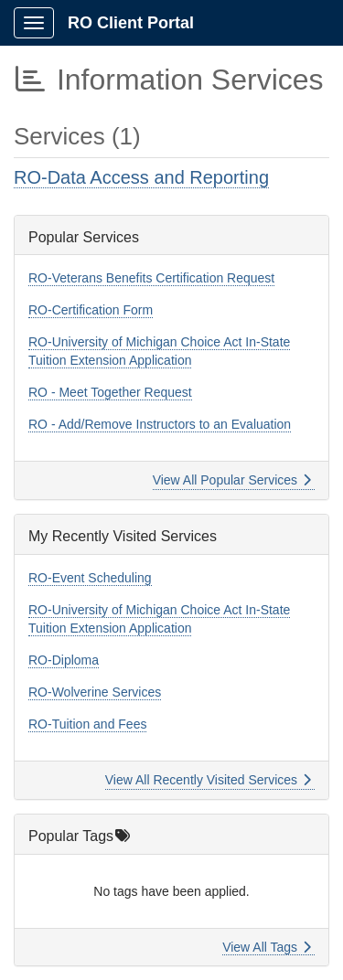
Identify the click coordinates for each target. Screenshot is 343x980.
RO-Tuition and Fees (87, 724)
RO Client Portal (131, 23)
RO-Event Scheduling (90, 578)
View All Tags (267, 947)
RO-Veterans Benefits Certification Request (151, 278)
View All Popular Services (232, 480)
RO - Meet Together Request (110, 392)
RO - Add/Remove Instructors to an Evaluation (160, 424)
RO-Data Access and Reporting (141, 177)
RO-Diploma (64, 660)
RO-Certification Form (91, 310)
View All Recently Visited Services (208, 780)
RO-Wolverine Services (95, 692)
